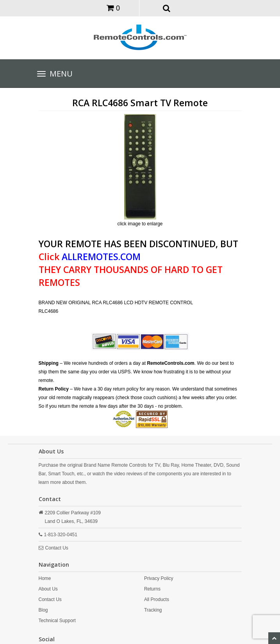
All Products (157, 599)
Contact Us (57, 548)
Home (45, 578)
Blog (43, 610)
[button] (167, 8)
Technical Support (57, 621)
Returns (152, 589)
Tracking (153, 610)
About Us (48, 589)
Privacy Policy (159, 578)
